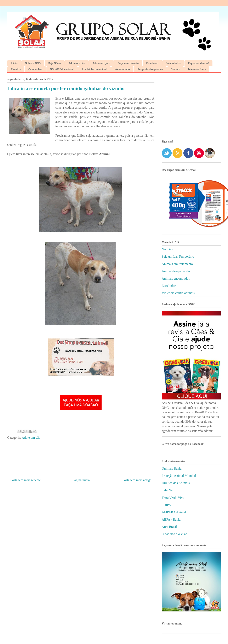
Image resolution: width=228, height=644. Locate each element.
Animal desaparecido (176, 271)
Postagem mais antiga (137, 480)
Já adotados (173, 63)
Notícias (167, 249)
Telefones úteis (197, 69)
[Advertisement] (191, 105)
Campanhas (35, 69)
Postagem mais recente (26, 480)
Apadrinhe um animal (95, 69)
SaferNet (168, 490)
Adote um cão (77, 63)
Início (14, 63)
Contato (175, 69)
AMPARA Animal (174, 512)
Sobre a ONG (33, 63)
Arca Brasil (169, 527)
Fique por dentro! (198, 63)
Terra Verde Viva (173, 498)
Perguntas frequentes (150, 69)
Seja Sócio (55, 63)
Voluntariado (122, 69)
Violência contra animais (178, 293)
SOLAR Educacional (62, 69)
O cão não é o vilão (175, 534)
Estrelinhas (169, 286)
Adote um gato (101, 63)
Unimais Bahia (172, 468)
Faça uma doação (128, 63)
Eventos (16, 69)
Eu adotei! (152, 63)
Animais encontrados (176, 278)
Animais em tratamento (177, 264)
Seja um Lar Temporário (178, 256)
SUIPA (166, 505)
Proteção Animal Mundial (179, 476)
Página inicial (82, 480)
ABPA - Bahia (171, 519)
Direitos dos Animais (176, 483)
